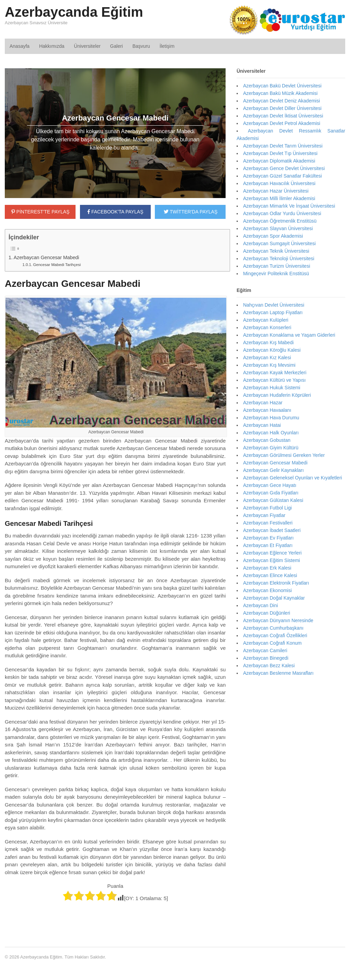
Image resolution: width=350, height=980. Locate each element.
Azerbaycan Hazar (263, 403)
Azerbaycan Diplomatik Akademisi (279, 161)
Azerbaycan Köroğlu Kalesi (272, 350)
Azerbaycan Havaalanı (267, 410)
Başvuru (141, 46)
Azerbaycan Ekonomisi (267, 590)
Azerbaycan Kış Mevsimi (269, 365)
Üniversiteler (87, 46)
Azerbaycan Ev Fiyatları (268, 538)
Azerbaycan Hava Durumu (271, 418)
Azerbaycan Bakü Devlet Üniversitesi (282, 86)
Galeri (116, 46)
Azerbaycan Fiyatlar (264, 515)
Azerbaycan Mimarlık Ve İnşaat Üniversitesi (289, 206)
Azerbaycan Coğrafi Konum (272, 643)
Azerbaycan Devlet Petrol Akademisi (282, 123)
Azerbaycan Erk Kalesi (267, 568)
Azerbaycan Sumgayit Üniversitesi (279, 243)
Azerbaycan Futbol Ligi (267, 508)
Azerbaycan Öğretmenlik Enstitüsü (280, 221)
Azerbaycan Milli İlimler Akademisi (279, 198)
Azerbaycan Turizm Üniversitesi (277, 266)
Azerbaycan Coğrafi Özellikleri (275, 635)
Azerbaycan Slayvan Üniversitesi (278, 228)
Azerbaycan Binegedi (266, 658)
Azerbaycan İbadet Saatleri (272, 530)
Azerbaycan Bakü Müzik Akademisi (280, 93)
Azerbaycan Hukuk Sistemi (272, 388)
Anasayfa (19, 46)
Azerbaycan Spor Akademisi (273, 236)
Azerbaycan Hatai (262, 425)
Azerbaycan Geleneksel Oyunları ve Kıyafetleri (292, 478)
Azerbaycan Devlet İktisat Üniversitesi (283, 116)
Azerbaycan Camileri (265, 650)
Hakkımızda (52, 46)
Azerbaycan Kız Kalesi (267, 358)
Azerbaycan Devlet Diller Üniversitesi (282, 108)
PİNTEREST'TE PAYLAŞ (40, 212)
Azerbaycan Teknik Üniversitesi (276, 251)
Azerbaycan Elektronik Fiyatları (276, 583)
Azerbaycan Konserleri (267, 327)
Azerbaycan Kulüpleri (266, 320)
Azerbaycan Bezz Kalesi (269, 666)
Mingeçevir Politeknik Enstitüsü (276, 274)
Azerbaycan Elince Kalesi (270, 575)
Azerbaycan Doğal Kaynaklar (274, 598)
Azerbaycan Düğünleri (267, 613)
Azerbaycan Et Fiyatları (268, 545)
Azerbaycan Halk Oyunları (271, 433)
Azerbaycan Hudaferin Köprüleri (277, 395)
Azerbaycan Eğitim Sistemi (272, 560)
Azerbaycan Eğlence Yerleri (272, 553)
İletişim (167, 46)
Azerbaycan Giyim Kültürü (271, 448)
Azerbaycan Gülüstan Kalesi (273, 500)
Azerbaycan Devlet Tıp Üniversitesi (280, 153)
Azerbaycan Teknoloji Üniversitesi (279, 258)
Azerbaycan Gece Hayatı (270, 485)
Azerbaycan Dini (260, 605)
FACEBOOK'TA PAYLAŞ (115, 212)
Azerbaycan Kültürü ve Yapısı (274, 380)
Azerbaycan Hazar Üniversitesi (276, 191)
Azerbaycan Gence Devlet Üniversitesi (284, 168)
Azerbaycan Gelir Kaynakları (273, 470)
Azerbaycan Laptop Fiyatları (273, 312)
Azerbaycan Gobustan (267, 440)
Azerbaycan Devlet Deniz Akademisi (281, 101)
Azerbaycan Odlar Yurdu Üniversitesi (282, 213)
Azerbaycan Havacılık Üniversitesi (279, 183)
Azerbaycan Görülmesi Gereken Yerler (284, 455)
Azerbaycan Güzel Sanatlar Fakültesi (282, 176)
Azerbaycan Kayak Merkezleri (275, 373)
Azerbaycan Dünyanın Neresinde (278, 620)
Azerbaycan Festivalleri (268, 523)
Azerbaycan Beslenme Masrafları (278, 673)
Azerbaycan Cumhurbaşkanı (273, 628)
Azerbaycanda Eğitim (74, 12)
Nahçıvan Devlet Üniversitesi (274, 305)
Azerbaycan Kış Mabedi (268, 342)
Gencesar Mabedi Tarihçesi (57, 265)
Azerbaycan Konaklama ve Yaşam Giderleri (289, 335)
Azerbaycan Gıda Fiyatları (271, 493)
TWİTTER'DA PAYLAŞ (191, 212)
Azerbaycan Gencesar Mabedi (46, 257)
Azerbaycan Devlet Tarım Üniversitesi (283, 146)
